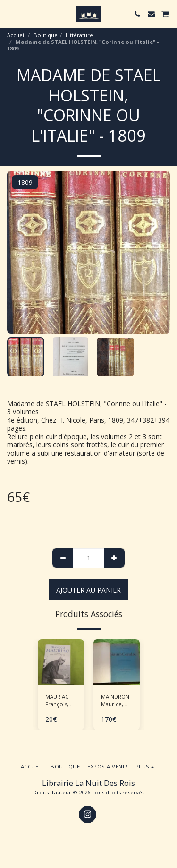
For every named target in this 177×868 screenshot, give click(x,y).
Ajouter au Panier (88, 590)
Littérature (79, 35)
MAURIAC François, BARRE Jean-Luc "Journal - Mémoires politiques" (61, 701)
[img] (61, 662)
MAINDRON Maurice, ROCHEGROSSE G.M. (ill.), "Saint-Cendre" (120, 701)
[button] (10, 13)
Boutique (46, 35)
